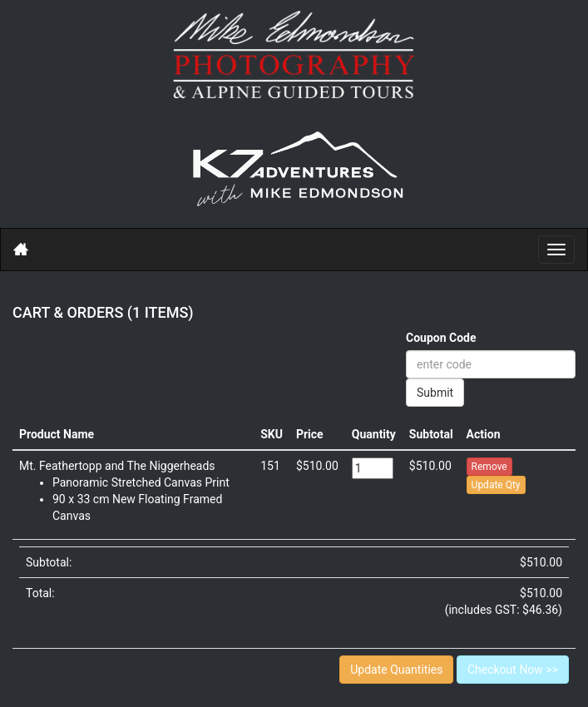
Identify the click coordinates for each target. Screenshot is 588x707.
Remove (489, 467)
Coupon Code (441, 338)
